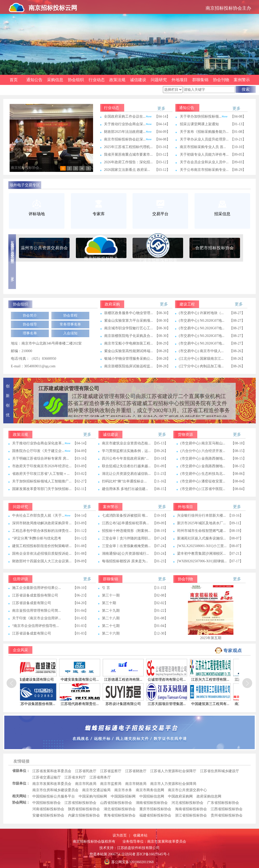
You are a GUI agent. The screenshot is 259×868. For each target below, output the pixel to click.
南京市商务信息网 (150, 790)
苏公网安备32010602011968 (132, 862)
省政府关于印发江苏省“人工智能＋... (41, 474)
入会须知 (70, 333)
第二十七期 (111, 626)
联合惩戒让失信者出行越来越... (126, 466)
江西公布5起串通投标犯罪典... (125, 523)
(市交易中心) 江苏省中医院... (203, 489)
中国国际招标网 (123, 796)
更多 (161, 108)
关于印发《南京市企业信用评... (37, 618)
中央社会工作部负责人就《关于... (41, 516)
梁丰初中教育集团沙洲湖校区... (201, 554)
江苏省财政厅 (136, 771)
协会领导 (30, 324)
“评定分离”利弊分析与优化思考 (37, 538)
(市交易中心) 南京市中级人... (201, 351)
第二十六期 (111, 633)
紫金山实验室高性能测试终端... (129, 351)
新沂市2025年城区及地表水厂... (201, 523)
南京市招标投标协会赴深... (128, 139)
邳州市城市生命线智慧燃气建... (201, 531)
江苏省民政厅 (86, 771)
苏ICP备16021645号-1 (153, 854)
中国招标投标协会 (47, 803)
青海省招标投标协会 (120, 815)
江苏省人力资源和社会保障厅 (173, 771)
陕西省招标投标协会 (84, 809)
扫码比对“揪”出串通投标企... (124, 481)
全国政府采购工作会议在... (128, 116)
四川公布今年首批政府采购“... (125, 458)
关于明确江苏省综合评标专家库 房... (40, 458)
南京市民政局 (86, 784)
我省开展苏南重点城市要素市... (128, 155)
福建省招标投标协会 (155, 815)
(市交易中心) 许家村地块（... (201, 313)
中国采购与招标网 (93, 796)
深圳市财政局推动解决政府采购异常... (42, 523)
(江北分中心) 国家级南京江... (201, 359)
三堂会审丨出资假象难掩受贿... (126, 546)
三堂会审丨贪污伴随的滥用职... (126, 538)
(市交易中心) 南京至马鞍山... (203, 443)
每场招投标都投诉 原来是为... (125, 561)
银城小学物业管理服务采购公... (129, 359)
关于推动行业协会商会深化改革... (41, 443)
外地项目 (180, 80)
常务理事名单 (70, 324)
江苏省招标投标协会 (80, 803)
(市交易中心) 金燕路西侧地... (203, 458)
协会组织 (76, 80)
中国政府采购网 (180, 796)
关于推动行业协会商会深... (128, 124)
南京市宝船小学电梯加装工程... (129, 343)
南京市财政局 (136, 784)
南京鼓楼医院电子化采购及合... (129, 336)
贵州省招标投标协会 (227, 815)
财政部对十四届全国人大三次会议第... (42, 561)
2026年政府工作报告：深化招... (128, 162)
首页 (14, 80)
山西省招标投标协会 (116, 803)
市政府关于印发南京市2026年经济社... (42, 466)
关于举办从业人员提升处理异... (204, 139)
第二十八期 (111, 618)
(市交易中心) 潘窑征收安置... (203, 481)
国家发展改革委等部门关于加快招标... (42, 489)
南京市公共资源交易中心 (187, 790)
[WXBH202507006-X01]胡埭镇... (202, 561)
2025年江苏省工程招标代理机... (128, 147)
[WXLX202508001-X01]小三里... (202, 546)
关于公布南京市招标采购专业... (204, 170)
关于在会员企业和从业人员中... (204, 162)
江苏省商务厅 (100, 777)
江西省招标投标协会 (227, 809)
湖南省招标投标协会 (152, 803)
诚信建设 (138, 80)
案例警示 (242, 80)
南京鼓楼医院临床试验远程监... (129, 366)
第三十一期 (111, 595)
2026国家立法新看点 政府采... (127, 170)
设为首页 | (121, 835)
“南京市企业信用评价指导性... (36, 626)
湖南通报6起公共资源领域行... (125, 554)
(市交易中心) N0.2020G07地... (202, 321)
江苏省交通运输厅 (47, 777)
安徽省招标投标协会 (48, 815)
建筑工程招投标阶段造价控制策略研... (42, 546)
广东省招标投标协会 (223, 803)
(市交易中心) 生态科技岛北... (203, 474)
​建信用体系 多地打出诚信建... (125, 489)
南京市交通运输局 (96, 790)
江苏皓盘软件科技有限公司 (138, 848)
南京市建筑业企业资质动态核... (126, 443)
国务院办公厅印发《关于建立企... (41, 451)
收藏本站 (140, 835)
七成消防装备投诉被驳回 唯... (125, 516)
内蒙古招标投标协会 (84, 815)
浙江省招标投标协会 (191, 815)
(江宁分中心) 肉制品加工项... (201, 366)
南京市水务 (123, 790)
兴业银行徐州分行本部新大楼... (201, 516)
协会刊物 (221, 80)
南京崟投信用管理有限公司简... (37, 611)
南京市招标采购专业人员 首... (203, 147)
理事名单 (30, 333)
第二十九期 (111, 611)
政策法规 (117, 80)
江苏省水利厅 (75, 777)
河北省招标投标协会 (187, 803)
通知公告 (34, 80)
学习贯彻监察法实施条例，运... (126, 451)
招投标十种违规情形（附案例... (126, 531)
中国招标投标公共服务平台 (54, 796)
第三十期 (109, 603)
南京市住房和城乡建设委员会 (55, 790)
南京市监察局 (111, 784)
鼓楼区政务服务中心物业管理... (129, 313)
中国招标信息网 (152, 796)
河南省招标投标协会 (48, 809)
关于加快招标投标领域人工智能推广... (42, 481)
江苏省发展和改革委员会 (52, 771)
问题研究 (159, 80)
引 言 (106, 588)
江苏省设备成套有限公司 (32, 603)
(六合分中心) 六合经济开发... (203, 451)
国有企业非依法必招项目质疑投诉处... (42, 554)
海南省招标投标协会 (191, 809)
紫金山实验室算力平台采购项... (129, 321)
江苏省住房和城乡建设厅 (220, 771)
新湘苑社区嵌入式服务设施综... (201, 538)
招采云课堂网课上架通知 (199, 124)
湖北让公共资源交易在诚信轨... (126, 474)
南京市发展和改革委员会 (52, 784)
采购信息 (55, 80)
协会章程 (70, 315)
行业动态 (97, 80)
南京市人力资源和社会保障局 (173, 784)
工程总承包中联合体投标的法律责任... (42, 531)
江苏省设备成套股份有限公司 (35, 595)
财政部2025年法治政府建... (128, 132)
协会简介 (30, 315)
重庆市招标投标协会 (155, 809)
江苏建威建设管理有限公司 (69, 388)
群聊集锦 (200, 80)
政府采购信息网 (209, 796)
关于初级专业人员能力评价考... (204, 155)
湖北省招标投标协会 (120, 809)
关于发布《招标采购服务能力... (204, 132)
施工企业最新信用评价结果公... (37, 588)
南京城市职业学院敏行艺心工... (129, 328)
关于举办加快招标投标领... (204, 116)
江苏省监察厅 (111, 771)
